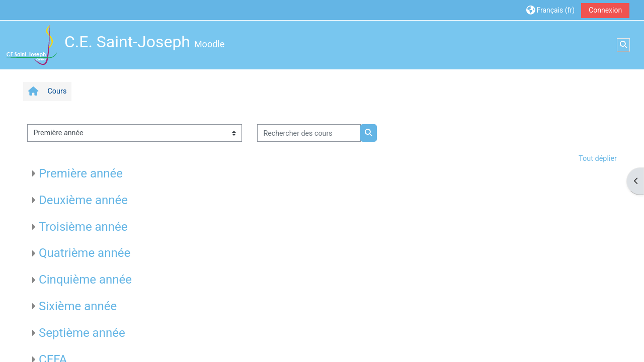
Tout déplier (598, 159)
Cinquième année (85, 280)
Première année (81, 173)
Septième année (82, 333)
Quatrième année (85, 253)
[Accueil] (32, 44)
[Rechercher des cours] (309, 133)
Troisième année (83, 227)
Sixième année (78, 306)
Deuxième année (83, 200)
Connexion (605, 10)
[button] (550, 10)
